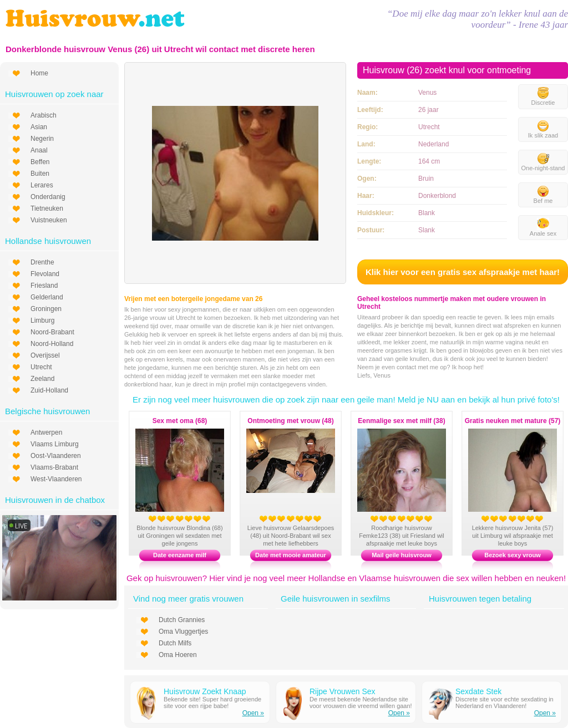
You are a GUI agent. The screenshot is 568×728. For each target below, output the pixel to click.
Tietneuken (47, 208)
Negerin (42, 139)
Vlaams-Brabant (54, 467)
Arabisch (44, 115)
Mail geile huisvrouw (402, 555)
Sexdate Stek (478, 691)
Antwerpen (46, 432)
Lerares (42, 185)
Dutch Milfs (175, 643)
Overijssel (45, 355)
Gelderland (47, 297)
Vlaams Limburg (55, 444)
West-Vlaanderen (56, 479)
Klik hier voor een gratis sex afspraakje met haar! (463, 272)
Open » (253, 713)
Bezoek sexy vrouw (513, 555)
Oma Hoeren (178, 655)
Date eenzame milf (180, 555)
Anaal (39, 150)
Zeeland (42, 379)
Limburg (42, 320)
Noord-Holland (52, 344)
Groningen (46, 309)
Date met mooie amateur (291, 555)
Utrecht (41, 367)
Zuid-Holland (49, 390)
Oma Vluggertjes (183, 632)
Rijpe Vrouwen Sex (343, 691)
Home (39, 73)
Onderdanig (48, 197)
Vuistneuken (49, 220)
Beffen (40, 162)
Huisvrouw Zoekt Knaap (205, 691)
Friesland (44, 286)
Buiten (40, 174)
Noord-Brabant (52, 332)
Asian (39, 127)
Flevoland (45, 274)
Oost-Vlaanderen (56, 456)
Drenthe (42, 262)
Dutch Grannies (182, 620)
